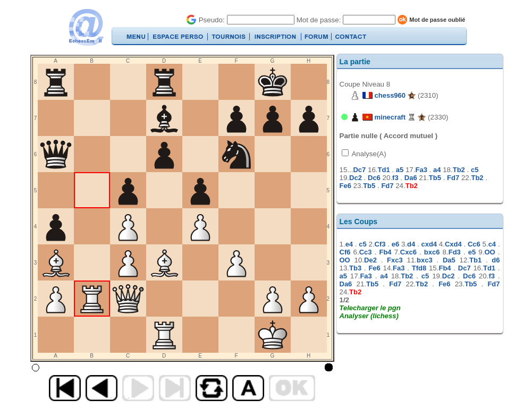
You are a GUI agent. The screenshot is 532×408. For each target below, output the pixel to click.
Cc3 (366, 252)
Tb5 (435, 178)
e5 (472, 252)
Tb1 (475, 260)
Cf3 (380, 244)
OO (489, 252)
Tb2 (459, 170)
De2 (370, 260)
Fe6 (345, 186)
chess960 (390, 95)
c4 (492, 244)
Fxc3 (395, 260)
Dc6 (374, 178)
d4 (411, 244)
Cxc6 (408, 252)
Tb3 (355, 268)
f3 (395, 178)
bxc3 (425, 260)
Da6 (411, 178)
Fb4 (385, 252)
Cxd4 (453, 244)
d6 (496, 260)
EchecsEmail (86, 27)
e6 (395, 244)
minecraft (390, 117)
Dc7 (359, 170)
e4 (349, 244)
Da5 (449, 260)
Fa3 (421, 170)
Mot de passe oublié (437, 20)
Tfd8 (419, 268)
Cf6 (345, 252)
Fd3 (455, 252)
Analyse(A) (368, 154)
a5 (400, 170)
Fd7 (453, 178)
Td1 (384, 170)
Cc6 (474, 244)
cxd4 (429, 244)
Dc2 (356, 178)
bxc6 (432, 252)
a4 (437, 170)
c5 (475, 170)
